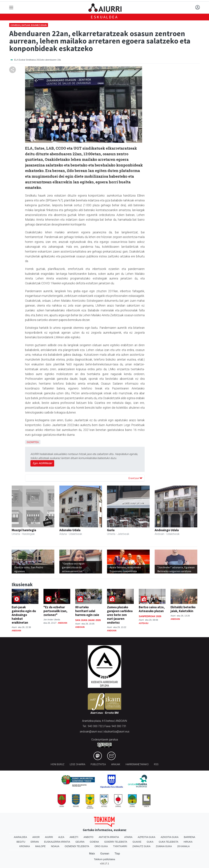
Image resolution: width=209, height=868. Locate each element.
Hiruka (188, 842)
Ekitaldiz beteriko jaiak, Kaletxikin (183, 609)
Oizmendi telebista (77, 846)
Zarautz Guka (141, 846)
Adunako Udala (70, 530)
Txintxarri (120, 846)
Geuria (80, 842)
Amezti (74, 837)
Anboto (89, 837)
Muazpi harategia (24, 530)
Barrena (189, 837)
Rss (156, 764)
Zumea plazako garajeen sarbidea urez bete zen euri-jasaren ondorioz (120, 615)
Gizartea (33, 442)
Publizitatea (98, 764)
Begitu (21, 842)
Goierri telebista (116, 842)
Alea (61, 837)
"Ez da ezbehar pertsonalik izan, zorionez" (55, 611)
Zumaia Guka (164, 846)
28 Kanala (184, 846)
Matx (92, 854)
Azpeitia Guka (147, 837)
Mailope (40, 846)
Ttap (117, 854)
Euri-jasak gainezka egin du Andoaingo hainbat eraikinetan (24, 615)
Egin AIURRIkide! (42, 463)
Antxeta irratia (109, 837)
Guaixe (137, 842)
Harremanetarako (137, 764)
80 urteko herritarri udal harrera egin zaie (87, 611)
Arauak (116, 764)
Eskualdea (104, 17)
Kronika (25, 846)
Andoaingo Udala (167, 530)
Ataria (128, 837)
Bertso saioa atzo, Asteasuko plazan (152, 609)
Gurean (105, 854)
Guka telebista (168, 842)
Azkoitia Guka (170, 837)
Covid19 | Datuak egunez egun (29, 25)
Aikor (36, 837)
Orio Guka (101, 846)
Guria (111, 530)
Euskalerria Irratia (57, 842)
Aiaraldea (20, 837)
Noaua (55, 846)
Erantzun (135, 478)
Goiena (94, 842)
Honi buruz (58, 764)
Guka (150, 842)
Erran (35, 842)
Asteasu (144, 623)
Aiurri (49, 837)
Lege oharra (77, 764)
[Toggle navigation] (11, 8)
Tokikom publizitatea (104, 859)
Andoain (16, 631)
